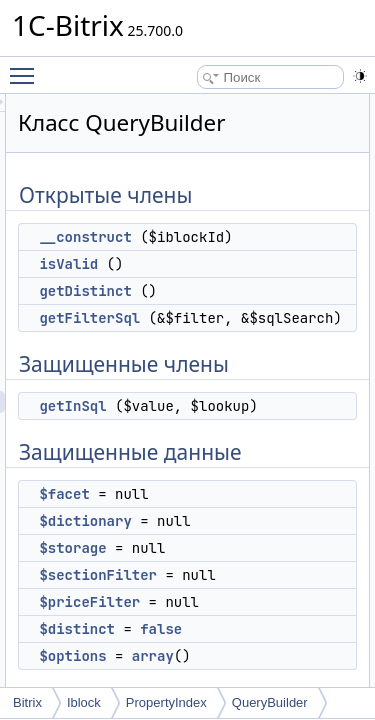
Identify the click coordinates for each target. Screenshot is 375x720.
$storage (185, 592)
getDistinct (198, 291)
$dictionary (198, 565)
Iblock (84, 702)
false (274, 673)
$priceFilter (202, 646)
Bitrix (27, 702)
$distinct (190, 673)
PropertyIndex (166, 702)
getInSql (185, 428)
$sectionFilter (211, 619)
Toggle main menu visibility (27, 67)
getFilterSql (202, 318)
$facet (177, 538)
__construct (198, 237)
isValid (181, 264)
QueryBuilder (270, 702)
